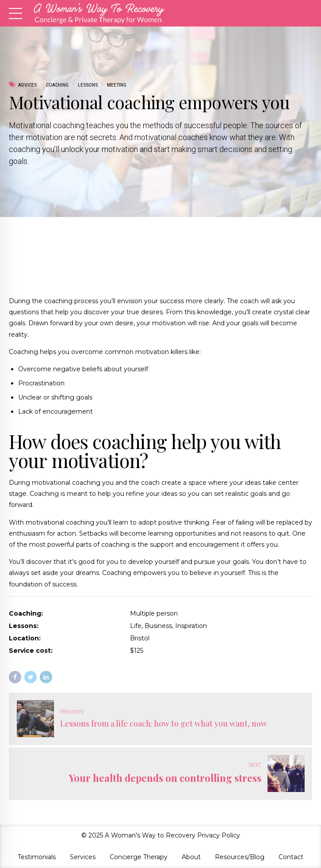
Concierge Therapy (139, 857)
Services (83, 857)
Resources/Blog (240, 857)
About (191, 857)
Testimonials (37, 857)
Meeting (117, 85)
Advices (27, 85)
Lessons (88, 85)
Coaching (57, 85)
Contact (291, 857)
